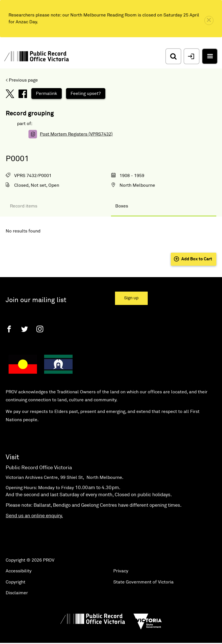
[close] (209, 20)
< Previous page (22, 80)
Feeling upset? (86, 94)
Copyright (16, 582)
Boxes (122, 206)
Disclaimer (17, 593)
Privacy (121, 571)
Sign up (131, 298)
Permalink (47, 94)
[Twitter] (24, 329)
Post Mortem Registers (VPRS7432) (76, 134)
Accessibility (19, 571)
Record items (24, 206)
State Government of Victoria (143, 582)
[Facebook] (9, 329)
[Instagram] (40, 329)
